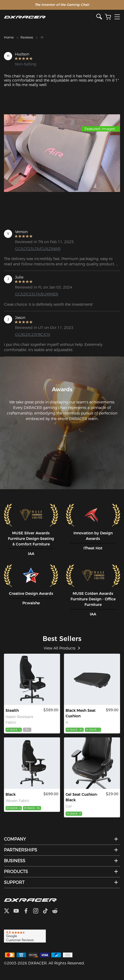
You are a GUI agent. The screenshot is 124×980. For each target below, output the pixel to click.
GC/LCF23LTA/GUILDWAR (38, 249)
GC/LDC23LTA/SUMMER (37, 294)
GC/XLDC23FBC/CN (33, 334)
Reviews (27, 37)
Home (9, 37)
